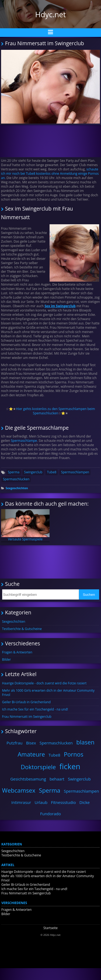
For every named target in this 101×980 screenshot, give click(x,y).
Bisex (31, 743)
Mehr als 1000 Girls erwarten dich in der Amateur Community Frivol (48, 693)
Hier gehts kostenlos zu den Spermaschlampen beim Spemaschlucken (55, 411)
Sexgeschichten (17, 488)
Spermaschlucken (16, 479)
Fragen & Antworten (17, 652)
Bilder (7, 659)
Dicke (85, 802)
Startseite (50, 928)
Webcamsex (19, 790)
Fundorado (50, 814)
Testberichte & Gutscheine (22, 629)
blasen (85, 742)
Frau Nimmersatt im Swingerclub (27, 717)
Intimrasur (21, 802)
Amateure (31, 754)
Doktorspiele (38, 767)
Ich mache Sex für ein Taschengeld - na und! (35, 709)
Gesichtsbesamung (28, 779)
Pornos (74, 754)
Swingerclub (33, 472)
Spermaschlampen (75, 472)
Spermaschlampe (23, 441)
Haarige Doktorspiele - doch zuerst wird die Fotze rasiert (44, 683)
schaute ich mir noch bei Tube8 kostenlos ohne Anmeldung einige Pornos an (50, 174)
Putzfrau (14, 743)
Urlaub (41, 802)
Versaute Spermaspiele (25, 525)
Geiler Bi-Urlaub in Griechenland (27, 702)
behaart (57, 779)
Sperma (14, 472)
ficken (70, 766)
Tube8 (52, 472)
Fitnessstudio (63, 802)
